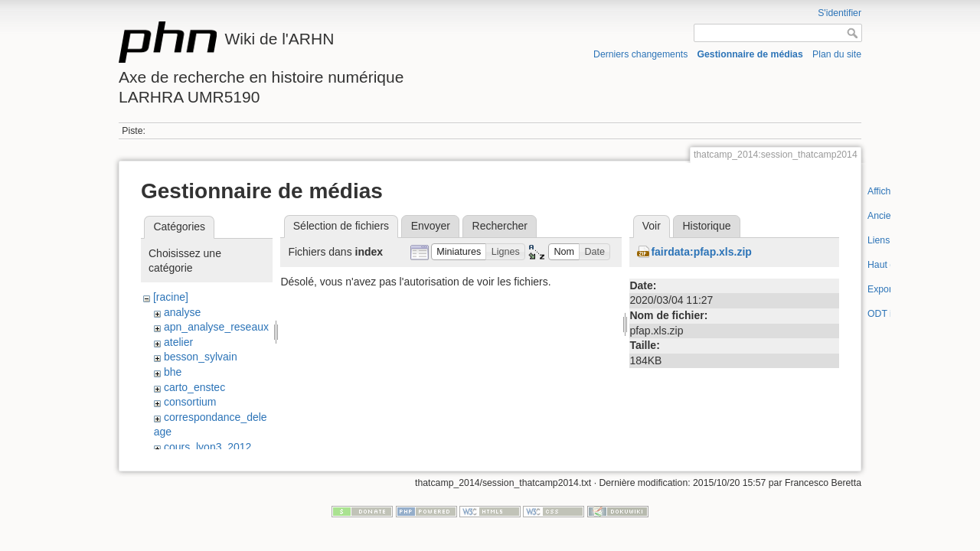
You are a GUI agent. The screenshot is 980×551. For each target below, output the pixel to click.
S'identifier (840, 13)
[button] (459, 252)
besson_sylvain (201, 357)
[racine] (171, 297)
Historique (706, 226)
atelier (178, 342)
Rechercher (500, 226)
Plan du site (837, 54)
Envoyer (431, 226)
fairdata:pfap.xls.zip (701, 252)
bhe (173, 372)
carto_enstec (194, 387)
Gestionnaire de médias (750, 54)
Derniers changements (640, 54)
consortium (190, 402)
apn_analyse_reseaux (216, 327)
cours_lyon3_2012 (207, 447)
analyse (182, 312)
